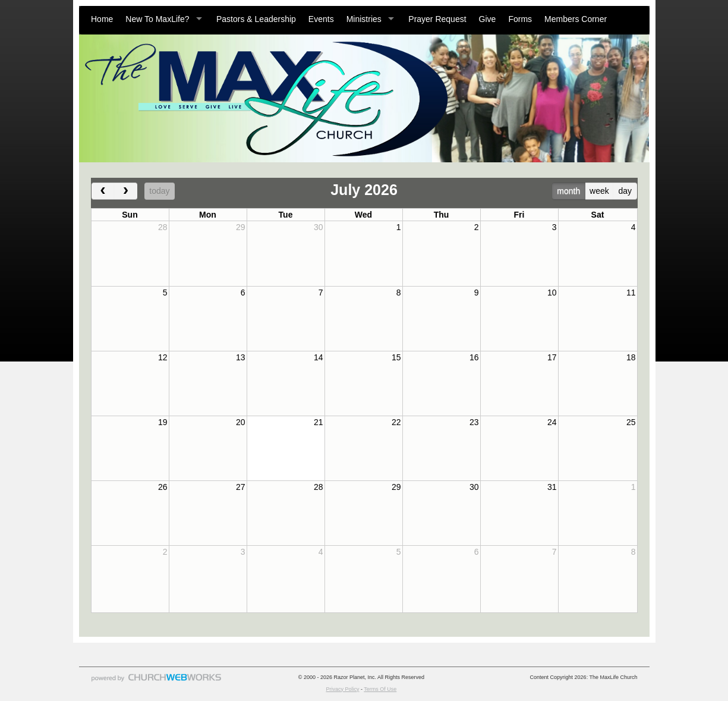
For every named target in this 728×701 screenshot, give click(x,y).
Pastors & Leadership (256, 19)
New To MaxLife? (157, 19)
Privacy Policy (342, 689)
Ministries (364, 19)
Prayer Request (437, 19)
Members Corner (576, 19)
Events (321, 19)
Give (488, 19)
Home (102, 19)
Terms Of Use (380, 689)
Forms (520, 19)
